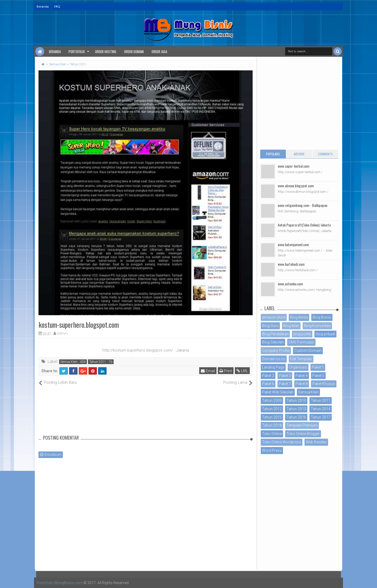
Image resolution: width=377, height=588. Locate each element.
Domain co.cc (274, 359)
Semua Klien (69, 362)
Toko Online (272, 434)
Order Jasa (159, 52)
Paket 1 (318, 367)
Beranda (43, 7)
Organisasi (298, 367)
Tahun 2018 (272, 425)
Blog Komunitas (317, 326)
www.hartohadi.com (291, 264)
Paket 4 (302, 376)
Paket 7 (285, 384)
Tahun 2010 (296, 400)
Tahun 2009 (272, 400)
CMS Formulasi (301, 342)
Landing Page (273, 367)
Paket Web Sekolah (278, 392)
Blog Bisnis (322, 317)
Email (208, 371)
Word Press (272, 450)
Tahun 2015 (272, 417)
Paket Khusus (324, 384)
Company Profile (276, 350)
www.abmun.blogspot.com (296, 186)
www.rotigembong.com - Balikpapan (303, 205)
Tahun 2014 (321, 409)
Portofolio (77, 52)
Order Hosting (106, 52)
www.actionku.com (290, 284)
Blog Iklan (291, 326)
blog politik (302, 334)
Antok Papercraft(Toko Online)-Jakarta (304, 225)
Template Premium (302, 425)
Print (226, 371)
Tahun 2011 (98, 362)
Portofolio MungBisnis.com (60, 583)
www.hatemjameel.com (293, 244)
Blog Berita (299, 317)
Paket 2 (268, 376)
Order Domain (134, 52)
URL (242, 371)
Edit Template (301, 359)
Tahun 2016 (296, 417)
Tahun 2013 (296, 409)
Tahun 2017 (321, 417)
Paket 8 (302, 384)
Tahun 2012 (272, 409)
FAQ (57, 7)
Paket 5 (318, 376)
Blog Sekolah (273, 342)
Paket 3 (285, 376)
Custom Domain (308, 350)
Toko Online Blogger (303, 434)
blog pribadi (325, 334)
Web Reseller (316, 442)
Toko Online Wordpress (282, 442)
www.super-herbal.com (293, 166)
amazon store (274, 317)
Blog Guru (270, 326)
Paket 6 (268, 384)
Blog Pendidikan (275, 334)
